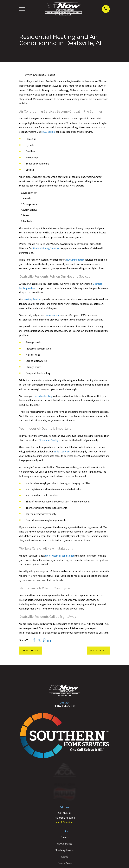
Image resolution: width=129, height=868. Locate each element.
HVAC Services (64, 844)
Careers (65, 837)
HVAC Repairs (48, 132)
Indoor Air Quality (49, 440)
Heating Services (32, 299)
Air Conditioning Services (46, 248)
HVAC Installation (75, 260)
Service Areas (65, 863)
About (64, 857)
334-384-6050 (65, 706)
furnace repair (52, 315)
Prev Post (31, 650)
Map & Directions (65, 822)
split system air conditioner (59, 556)
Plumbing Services (64, 850)
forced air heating (43, 396)
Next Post (98, 650)
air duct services (62, 452)
